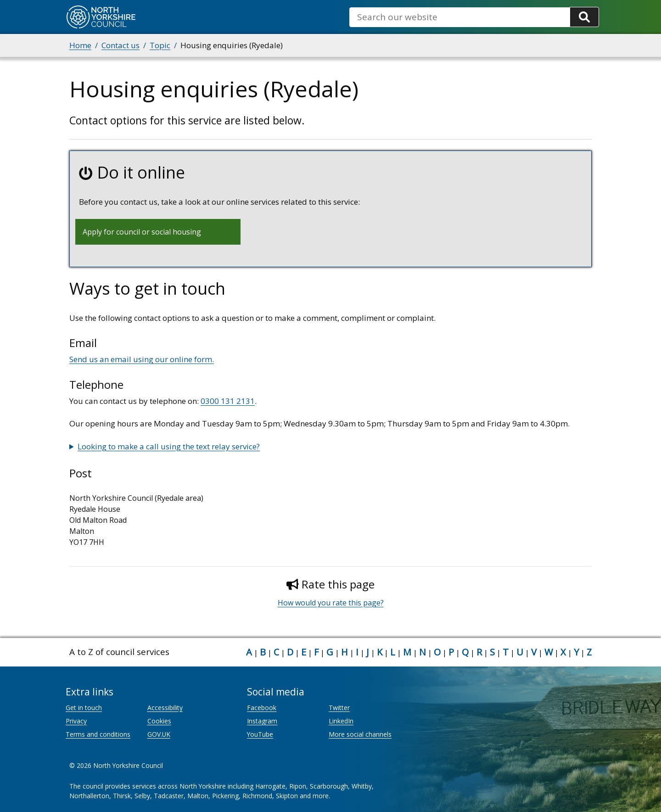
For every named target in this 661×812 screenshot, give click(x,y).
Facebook (262, 708)
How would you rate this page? (331, 603)
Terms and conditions (98, 734)
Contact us (120, 45)
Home (80, 45)
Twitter (339, 708)
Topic (160, 45)
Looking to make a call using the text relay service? (169, 446)
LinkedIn (341, 721)
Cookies (159, 721)
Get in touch (84, 708)
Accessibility (165, 708)
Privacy (76, 721)
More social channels (360, 734)
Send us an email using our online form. (142, 359)
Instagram (262, 721)
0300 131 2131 (228, 401)
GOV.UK (159, 734)
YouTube (260, 734)
